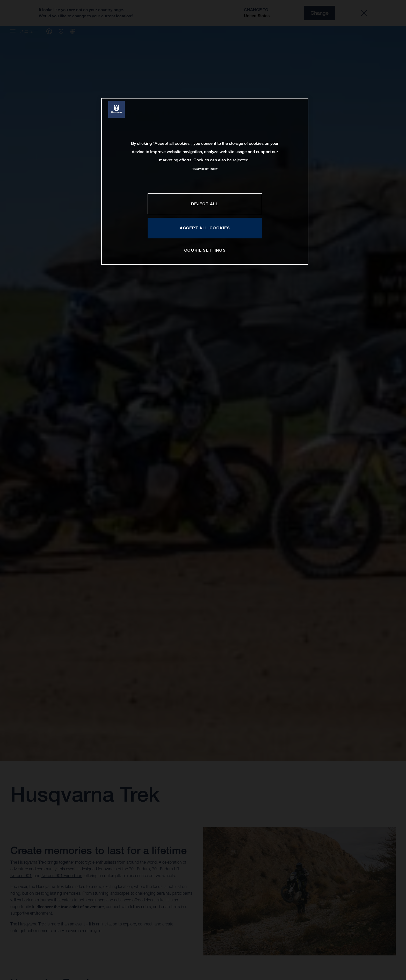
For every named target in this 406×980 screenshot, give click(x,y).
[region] (205, 181)
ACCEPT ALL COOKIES (205, 228)
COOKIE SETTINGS (205, 250)
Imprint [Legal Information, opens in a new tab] (214, 169)
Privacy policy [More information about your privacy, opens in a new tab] (200, 169)
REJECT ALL (205, 204)
